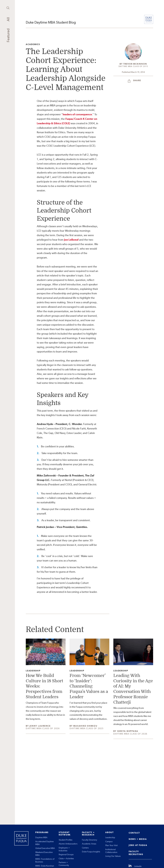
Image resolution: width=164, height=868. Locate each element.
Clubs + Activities (66, 858)
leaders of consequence (77, 114)
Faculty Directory (90, 840)
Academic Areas (89, 844)
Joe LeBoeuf (71, 240)
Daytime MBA (41, 837)
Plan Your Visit (111, 845)
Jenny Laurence (40, 726)
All (8, 19)
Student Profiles (66, 840)
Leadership (33, 671)
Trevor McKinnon (135, 64)
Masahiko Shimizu (85, 726)
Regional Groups (66, 854)
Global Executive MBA (45, 848)
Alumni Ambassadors (68, 844)
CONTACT (134, 833)
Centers (85, 848)
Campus (109, 841)
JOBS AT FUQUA (138, 845)
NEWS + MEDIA (138, 839)
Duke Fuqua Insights (91, 852)
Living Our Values (113, 856)
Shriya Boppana (128, 731)
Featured (8, 35)
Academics (33, 44)
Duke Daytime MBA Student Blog (51, 22)
